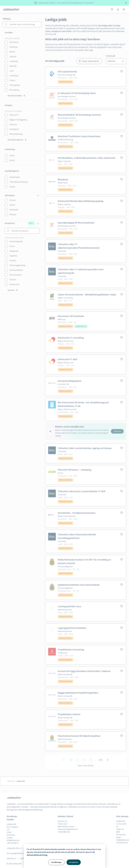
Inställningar (56, 862)
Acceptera (74, 862)
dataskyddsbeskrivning (37, 855)
